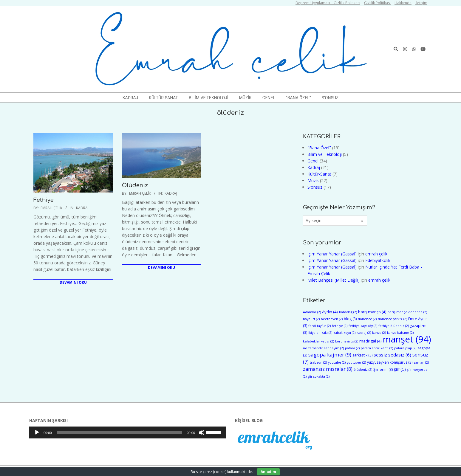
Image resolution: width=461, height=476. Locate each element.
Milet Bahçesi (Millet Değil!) (334, 280)
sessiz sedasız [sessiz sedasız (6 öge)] (392, 355)
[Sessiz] (202, 432)
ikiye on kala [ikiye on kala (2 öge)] (320, 333)
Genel (313, 161)
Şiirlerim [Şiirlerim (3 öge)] (383, 369)
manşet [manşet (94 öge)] (407, 339)
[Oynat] (37, 432)
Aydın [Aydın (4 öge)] (330, 312)
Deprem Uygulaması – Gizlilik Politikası (328, 3)
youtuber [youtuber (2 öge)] (356, 362)
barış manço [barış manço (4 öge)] (372, 312)
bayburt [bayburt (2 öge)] (311, 319)
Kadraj (82, 208)
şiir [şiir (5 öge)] (400, 369)
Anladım (268, 472)
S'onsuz (315, 187)
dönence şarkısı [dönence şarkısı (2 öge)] (392, 319)
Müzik (313, 180)
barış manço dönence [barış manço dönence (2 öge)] (407, 312)
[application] (128, 432)
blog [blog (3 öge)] (350, 319)
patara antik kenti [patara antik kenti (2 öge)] (377, 348)
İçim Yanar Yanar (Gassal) (332, 254)
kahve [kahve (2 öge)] (379, 333)
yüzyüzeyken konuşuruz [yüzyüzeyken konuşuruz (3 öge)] (390, 362)
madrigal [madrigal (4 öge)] (370, 341)
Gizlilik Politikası (377, 3)
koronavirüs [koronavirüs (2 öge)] (347, 341)
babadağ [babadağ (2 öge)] (348, 312)
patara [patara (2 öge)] (352, 348)
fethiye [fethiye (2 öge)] (340, 326)
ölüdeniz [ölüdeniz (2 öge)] (363, 370)
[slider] (119, 432)
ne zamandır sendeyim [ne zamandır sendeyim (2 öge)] (323, 348)
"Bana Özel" (319, 148)
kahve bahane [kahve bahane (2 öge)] (400, 333)
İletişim (421, 3)
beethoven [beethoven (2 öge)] (332, 319)
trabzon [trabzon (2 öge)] (318, 362)
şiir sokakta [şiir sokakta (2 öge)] (319, 376)
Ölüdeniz (135, 185)
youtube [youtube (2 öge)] (337, 362)
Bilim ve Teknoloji (325, 154)
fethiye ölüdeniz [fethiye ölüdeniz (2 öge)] (394, 326)
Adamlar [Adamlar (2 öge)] (312, 312)
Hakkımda (403, 3)
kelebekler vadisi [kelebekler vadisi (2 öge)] (318, 341)
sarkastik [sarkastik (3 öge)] (362, 355)
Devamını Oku (73, 282)
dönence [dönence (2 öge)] (367, 319)
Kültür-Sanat (319, 174)
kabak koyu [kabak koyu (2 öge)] (344, 333)
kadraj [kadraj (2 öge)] (364, 333)
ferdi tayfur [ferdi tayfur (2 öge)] (320, 326)
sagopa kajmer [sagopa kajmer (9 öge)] (330, 355)
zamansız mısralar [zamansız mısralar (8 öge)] (328, 369)
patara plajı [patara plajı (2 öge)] (405, 348)
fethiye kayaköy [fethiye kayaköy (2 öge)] (363, 326)
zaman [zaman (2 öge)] (421, 362)
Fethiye (44, 200)
